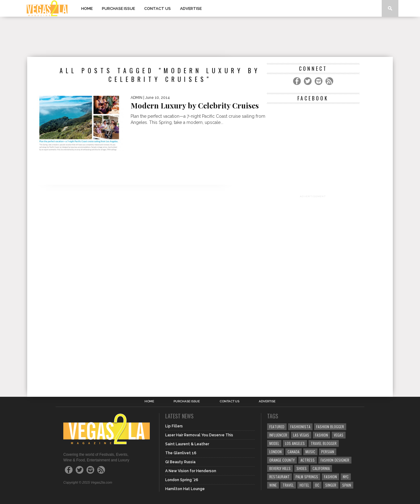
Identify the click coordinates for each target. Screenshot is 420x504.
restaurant (279, 477)
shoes (302, 468)
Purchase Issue (118, 8)
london (275, 452)
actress (308, 460)
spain (347, 485)
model (274, 443)
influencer (278, 435)
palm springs (307, 477)
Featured (277, 427)
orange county (282, 460)
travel (288, 485)
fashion (330, 477)
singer (331, 485)
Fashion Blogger (330, 427)
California (321, 468)
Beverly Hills (280, 468)
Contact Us (157, 8)
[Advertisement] (210, 37)
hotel (304, 485)
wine (273, 485)
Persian (328, 452)
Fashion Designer (335, 460)
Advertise (191, 8)
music (310, 452)
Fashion (321, 435)
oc (317, 485)
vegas (339, 435)
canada (294, 452)
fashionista (300, 427)
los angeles (295, 443)
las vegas (301, 435)
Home (87, 8)
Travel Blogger (324, 443)
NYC (346, 477)
